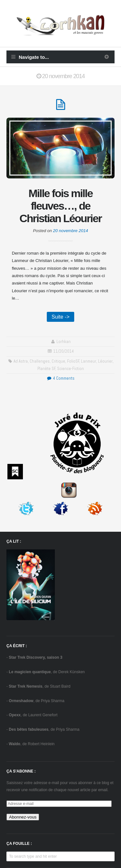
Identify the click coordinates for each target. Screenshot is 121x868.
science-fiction (71, 369)
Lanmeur (89, 361)
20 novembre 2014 (70, 231)
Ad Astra (21, 361)
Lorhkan (64, 342)
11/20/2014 (64, 351)
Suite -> (61, 317)
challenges (40, 361)
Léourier (105, 361)
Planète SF (46, 369)
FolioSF (73, 361)
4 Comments (60, 378)
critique (58, 361)
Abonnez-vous (23, 817)
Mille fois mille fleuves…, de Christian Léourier (60, 206)
